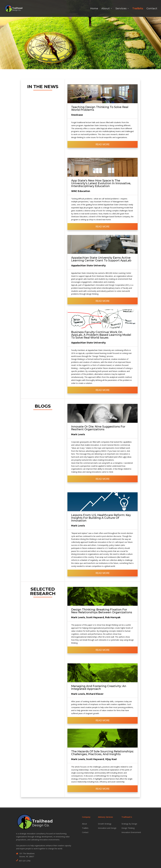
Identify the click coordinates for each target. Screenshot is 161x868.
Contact (152, 9)
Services (121, 9)
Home (94, 9)
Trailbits (138, 9)
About (106, 9)
